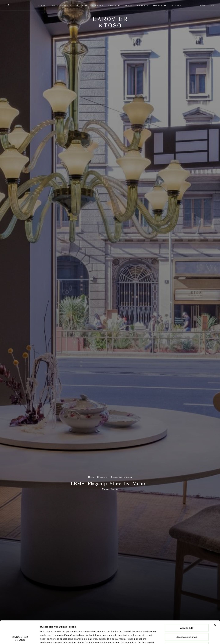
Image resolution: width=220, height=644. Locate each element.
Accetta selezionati (187, 616)
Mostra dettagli (161, 638)
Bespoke (98, 6)
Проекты (81, 6)
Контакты (159, 6)
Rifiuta (187, 625)
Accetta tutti (187, 607)
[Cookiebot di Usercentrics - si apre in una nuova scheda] (20, 638)
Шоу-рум (114, 6)
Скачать (143, 6)
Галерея (176, 6)
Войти (202, 6)
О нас (42, 6)
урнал (129, 6)
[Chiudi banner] (215, 604)
